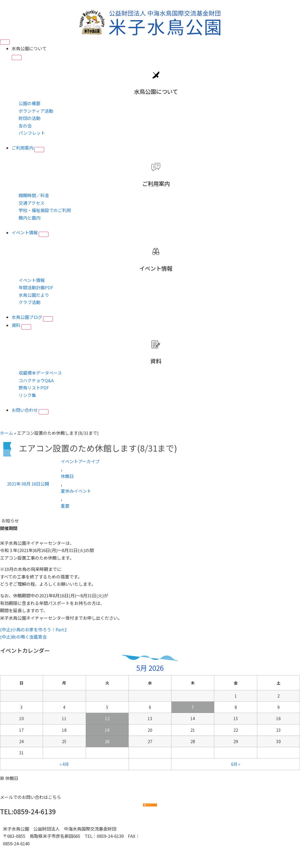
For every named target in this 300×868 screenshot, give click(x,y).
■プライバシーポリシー (27, 851)
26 (107, 741)
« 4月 (64, 764)
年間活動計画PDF (36, 287)
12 (107, 718)
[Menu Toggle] (5, 42)
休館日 (67, 476)
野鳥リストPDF (34, 388)
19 (107, 730)
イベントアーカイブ (80, 461)
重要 (65, 506)
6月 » (236, 764)
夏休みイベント (76, 491)
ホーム (7, 433)
